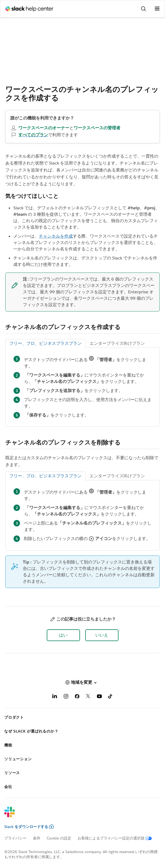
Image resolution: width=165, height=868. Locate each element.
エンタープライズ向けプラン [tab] (117, 343)
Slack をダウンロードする (29, 827)
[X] (88, 697)
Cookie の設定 (59, 838)
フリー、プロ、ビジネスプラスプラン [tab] (45, 343)
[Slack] (78, 815)
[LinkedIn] (55, 697)
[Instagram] (66, 697)
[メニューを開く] (157, 9)
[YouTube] (99, 697)
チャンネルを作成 (56, 236)
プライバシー (15, 838)
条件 (37, 838)
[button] (63, 635)
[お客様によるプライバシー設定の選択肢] (118, 838)
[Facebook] (77, 697)
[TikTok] (111, 697)
